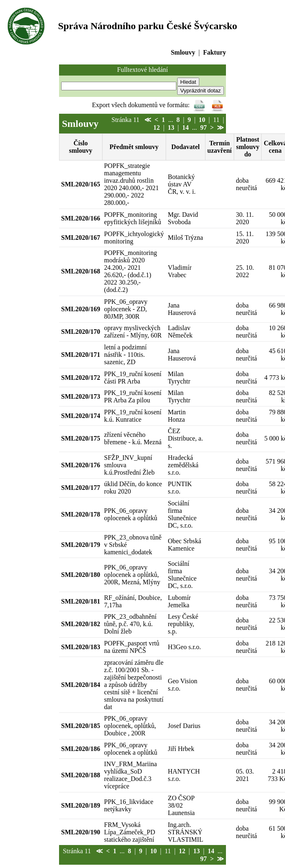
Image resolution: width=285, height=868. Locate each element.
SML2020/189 (81, 805)
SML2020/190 (81, 832)
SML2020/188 (81, 775)
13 (171, 127)
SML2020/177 (81, 488)
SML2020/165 (81, 184)
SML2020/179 (81, 545)
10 (202, 120)
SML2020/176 (81, 465)
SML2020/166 (81, 218)
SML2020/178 (81, 514)
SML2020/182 (81, 624)
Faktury (214, 52)
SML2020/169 (81, 309)
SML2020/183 (81, 647)
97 (203, 127)
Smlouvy (183, 52)
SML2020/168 (81, 271)
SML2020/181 (81, 601)
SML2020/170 (81, 332)
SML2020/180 (81, 575)
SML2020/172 (81, 378)
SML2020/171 (81, 355)
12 (157, 127)
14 (185, 127)
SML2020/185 (81, 726)
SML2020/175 (81, 438)
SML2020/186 (81, 749)
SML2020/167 (81, 238)
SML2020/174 (81, 416)
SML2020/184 (81, 685)
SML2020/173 (81, 396)
